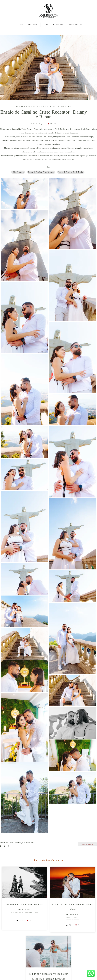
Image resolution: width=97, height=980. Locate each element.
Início (20, 25)
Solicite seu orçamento (87, 844)
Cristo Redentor (18, 172)
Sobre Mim (59, 25)
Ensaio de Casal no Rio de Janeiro (71, 172)
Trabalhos (33, 25)
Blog (46, 25)
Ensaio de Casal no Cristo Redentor (41, 172)
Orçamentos (76, 25)
